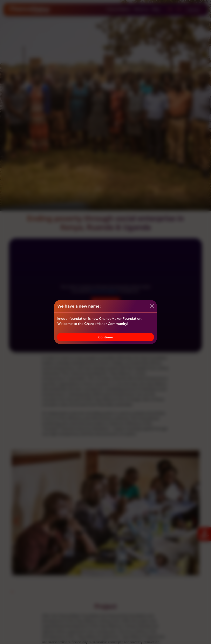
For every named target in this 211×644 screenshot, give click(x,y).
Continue (106, 337)
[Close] (152, 306)
